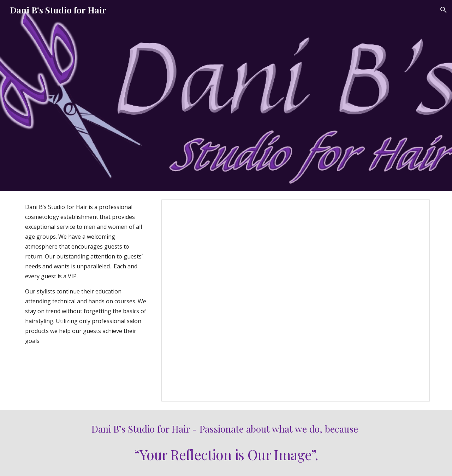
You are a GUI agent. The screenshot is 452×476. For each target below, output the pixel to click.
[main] (87, 274)
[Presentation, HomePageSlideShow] (296, 301)
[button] (444, 10)
